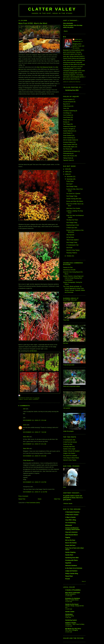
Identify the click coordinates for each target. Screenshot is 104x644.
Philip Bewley (27, 460)
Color (26, 399)
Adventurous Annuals (69, 270)
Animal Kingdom (68, 99)
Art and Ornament (68, 102)
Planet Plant (69, 576)
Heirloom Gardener (71, 565)
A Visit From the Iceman (70, 442)
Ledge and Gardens (71, 571)
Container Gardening (69, 111)
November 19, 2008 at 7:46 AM (35, 432)
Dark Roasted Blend (71, 535)
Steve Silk (26, 437)
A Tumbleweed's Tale (72, 245)
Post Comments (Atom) (33, 503)
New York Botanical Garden (45, 67)
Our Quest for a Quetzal (73, 193)
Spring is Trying (70, 616)
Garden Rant (69, 555)
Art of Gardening (70, 523)
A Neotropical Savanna (72, 512)
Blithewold (69, 525)
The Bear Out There (72, 220)
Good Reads (67, 133)
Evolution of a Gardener (73, 598)
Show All (84, 581)
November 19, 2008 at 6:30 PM (35, 482)
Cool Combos (67, 115)
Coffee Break (67, 106)
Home (40, 499)
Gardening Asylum (71, 620)
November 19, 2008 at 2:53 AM (35, 420)
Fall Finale (69, 248)
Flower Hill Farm (70, 545)
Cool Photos (67, 117)
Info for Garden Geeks (70, 140)
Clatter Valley (52, 9)
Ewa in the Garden (71, 543)
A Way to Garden (70, 517)
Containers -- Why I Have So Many (75, 624)
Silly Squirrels (70, 235)
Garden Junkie (70, 612)
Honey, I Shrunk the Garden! (71, 451)
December (70, 176)
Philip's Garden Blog (72, 573)
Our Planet (66, 149)
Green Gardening (68, 138)
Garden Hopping (70, 552)
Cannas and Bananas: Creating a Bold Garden (73, 529)
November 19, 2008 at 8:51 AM (35, 444)
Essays (65, 122)
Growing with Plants (71, 560)
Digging (68, 537)
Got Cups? (70, 184)
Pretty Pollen (70, 181)
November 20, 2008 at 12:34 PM (35, 492)
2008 (67, 174)
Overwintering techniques (70, 151)
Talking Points (67, 158)
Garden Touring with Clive (74, 199)
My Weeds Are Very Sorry (73, 629)
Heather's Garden (71, 623)
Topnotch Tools (67, 160)
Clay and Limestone (71, 532)
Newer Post (22, 499)
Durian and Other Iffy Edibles (75, 201)
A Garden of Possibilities (73, 590)
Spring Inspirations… (71, 594)
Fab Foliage (67, 124)
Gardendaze (69, 614)
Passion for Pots (68, 267)
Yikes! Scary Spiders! (73, 240)
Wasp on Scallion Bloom (72, 600)
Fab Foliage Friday (72, 186)
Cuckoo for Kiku (68, 444)
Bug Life (66, 104)
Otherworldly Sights (69, 147)
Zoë (24, 409)
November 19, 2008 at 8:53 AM (35, 456)
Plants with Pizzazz (69, 156)
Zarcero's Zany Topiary (73, 250)
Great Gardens (34, 399)
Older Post (57, 499)
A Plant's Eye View (72, 228)
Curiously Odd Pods (69, 447)
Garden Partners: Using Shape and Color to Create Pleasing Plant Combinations (73, 278)
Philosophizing (67, 153)
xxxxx (25, 425)
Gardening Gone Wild (72, 90)
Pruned (68, 579)
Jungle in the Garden (69, 453)
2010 (67, 169)
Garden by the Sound (72, 604)
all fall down (33, 351)
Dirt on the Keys (70, 540)
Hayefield (68, 563)
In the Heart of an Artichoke (74, 568)
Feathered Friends (68, 126)
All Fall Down (70, 237)
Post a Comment (23, 496)
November (70, 179)
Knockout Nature (68, 142)
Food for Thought (68, 129)
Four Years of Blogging (71, 630)
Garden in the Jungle (69, 449)
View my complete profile (72, 82)
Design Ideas (67, 120)
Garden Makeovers (69, 131)
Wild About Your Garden (73, 208)
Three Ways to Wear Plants (71, 458)
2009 (67, 172)
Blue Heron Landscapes (73, 593)
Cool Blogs (66, 113)
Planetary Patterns (72, 253)
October (69, 256)
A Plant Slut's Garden (72, 515)
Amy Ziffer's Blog (71, 520)
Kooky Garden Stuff (69, 144)
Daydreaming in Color (73, 225)
